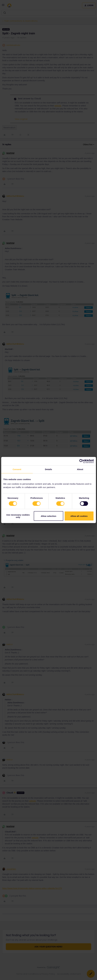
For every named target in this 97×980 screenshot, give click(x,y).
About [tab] (80, 469)
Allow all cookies (79, 516)
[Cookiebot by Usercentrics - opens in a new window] (81, 461)
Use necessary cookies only (18, 516)
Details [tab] (49, 469)
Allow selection (48, 516)
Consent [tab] (17, 469)
